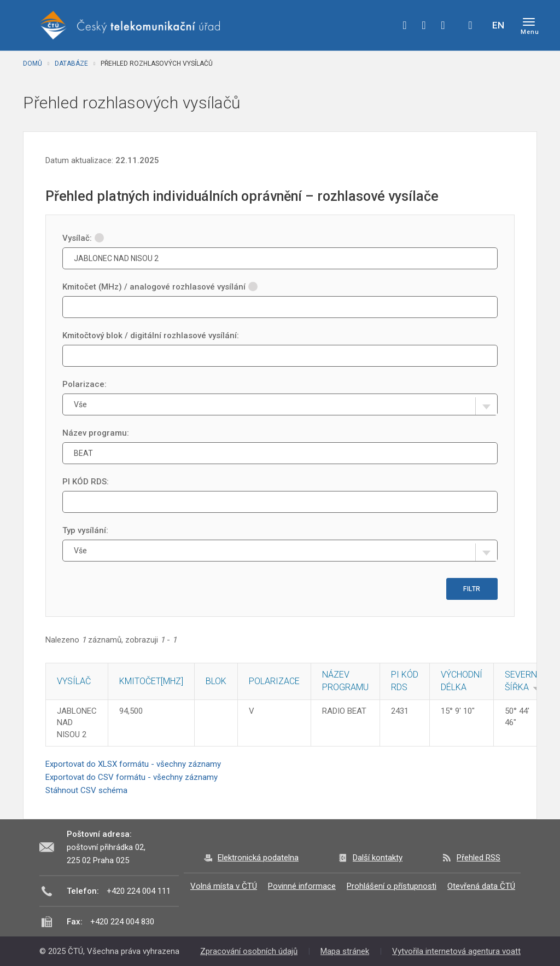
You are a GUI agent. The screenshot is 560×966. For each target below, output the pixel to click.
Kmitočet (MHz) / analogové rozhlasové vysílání (160, 287)
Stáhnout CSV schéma (86, 790)
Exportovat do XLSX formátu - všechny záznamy (133, 764)
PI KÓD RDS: (86, 482)
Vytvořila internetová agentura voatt (456, 951)
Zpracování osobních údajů (249, 951)
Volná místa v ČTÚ (224, 886)
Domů (33, 63)
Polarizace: (84, 384)
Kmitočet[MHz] (151, 681)
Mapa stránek (345, 951)
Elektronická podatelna (258, 858)
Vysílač (74, 681)
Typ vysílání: (85, 530)
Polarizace (274, 681)
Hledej (470, 25)
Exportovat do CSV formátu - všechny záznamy (132, 777)
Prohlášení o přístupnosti (392, 886)
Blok (216, 681)
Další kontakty (378, 858)
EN (498, 25)
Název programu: (96, 433)
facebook (405, 25)
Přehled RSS (479, 858)
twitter (424, 25)
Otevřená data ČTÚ (481, 886)
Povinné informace (302, 886)
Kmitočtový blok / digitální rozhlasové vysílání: (151, 336)
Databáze (71, 63)
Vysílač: (83, 238)
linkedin (443, 25)
